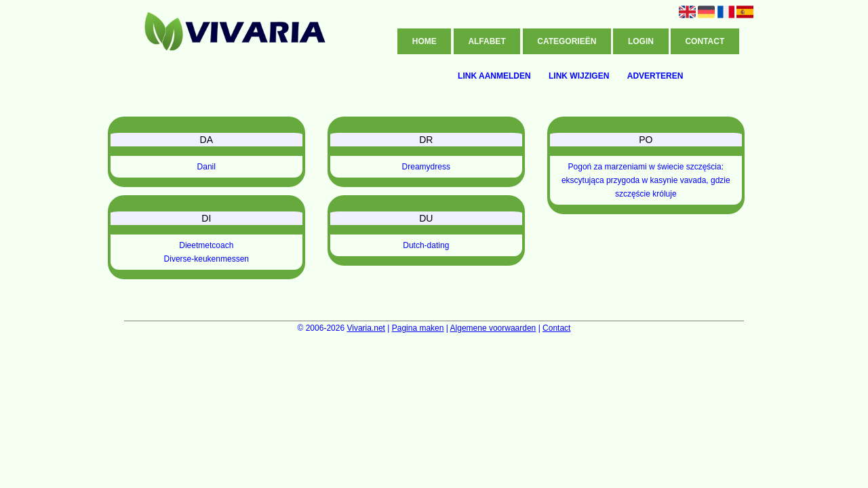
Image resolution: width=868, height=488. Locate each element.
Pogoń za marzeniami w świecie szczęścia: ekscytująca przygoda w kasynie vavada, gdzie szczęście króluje (646, 180)
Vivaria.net (366, 328)
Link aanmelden (494, 76)
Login (641, 41)
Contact (705, 41)
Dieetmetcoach (206, 245)
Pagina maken (418, 328)
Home (425, 41)
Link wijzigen (579, 76)
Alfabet (487, 41)
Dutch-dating (426, 245)
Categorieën (567, 41)
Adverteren (655, 76)
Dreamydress (426, 167)
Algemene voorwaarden (493, 328)
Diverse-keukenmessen (206, 259)
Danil (206, 167)
